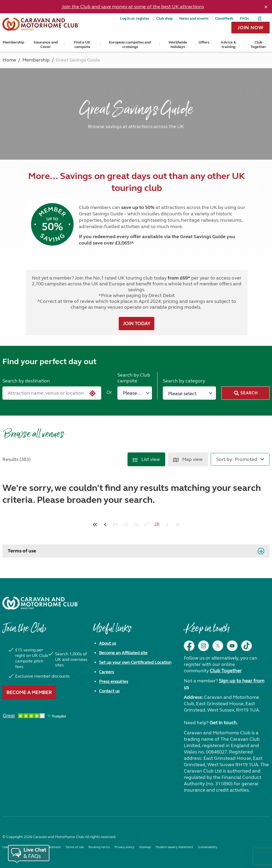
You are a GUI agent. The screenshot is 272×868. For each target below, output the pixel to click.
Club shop (164, 18)
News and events (194, 18)
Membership (13, 42)
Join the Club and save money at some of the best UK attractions (133, 7)
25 (126, 524)
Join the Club (24, 631)
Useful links (112, 631)
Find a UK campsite (82, 45)
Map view (188, 459)
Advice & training (228, 45)
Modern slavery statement (174, 847)
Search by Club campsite (134, 378)
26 (136, 524)
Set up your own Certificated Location (135, 662)
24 (115, 524)
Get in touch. (224, 723)
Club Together (258, 45)
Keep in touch (207, 631)
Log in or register (135, 18)
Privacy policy (124, 847)
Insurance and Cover (46, 45)
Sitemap (145, 847)
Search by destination (26, 381)
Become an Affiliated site (123, 653)
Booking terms (99, 847)
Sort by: (225, 459)
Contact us (109, 691)
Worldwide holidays (178, 45)
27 (146, 524)
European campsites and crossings (130, 45)
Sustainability (208, 847)
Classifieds (224, 18)
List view (146, 459)
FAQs (244, 18)
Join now (250, 28)
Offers (204, 42)
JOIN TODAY (137, 324)
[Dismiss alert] (266, 7)
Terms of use (22, 551)
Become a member (29, 692)
